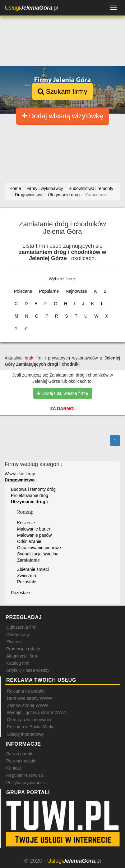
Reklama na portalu (26, 691)
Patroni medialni (22, 761)
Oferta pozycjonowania (29, 720)
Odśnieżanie (29, 541)
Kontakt (14, 768)
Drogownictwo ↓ (21, 480)
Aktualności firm (22, 656)
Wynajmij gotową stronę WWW (37, 712)
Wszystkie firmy (20, 474)
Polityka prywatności (26, 783)
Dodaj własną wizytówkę (62, 116)
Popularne (49, 291)
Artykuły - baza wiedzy (28, 670)
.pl (31, 8)
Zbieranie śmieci (33, 569)
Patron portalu (20, 754)
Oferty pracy (18, 635)
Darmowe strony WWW (29, 698)
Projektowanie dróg (30, 495)
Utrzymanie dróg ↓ (30, 502)
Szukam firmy (62, 91)
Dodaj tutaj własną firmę (62, 393)
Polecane (23, 291)
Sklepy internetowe (25, 734)
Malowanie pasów (34, 535)
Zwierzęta (27, 576)
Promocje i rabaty (23, 649)
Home (15, 188)
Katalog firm (18, 663)
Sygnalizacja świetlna (38, 554)
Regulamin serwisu (25, 775)
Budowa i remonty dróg (33, 489)
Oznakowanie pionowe (39, 548)
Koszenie (26, 523)
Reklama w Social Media (31, 727)
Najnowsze (76, 291)
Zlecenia (14, 642)
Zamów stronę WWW (27, 705)
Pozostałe (27, 582)
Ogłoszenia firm (21, 627)
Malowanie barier (34, 529)
